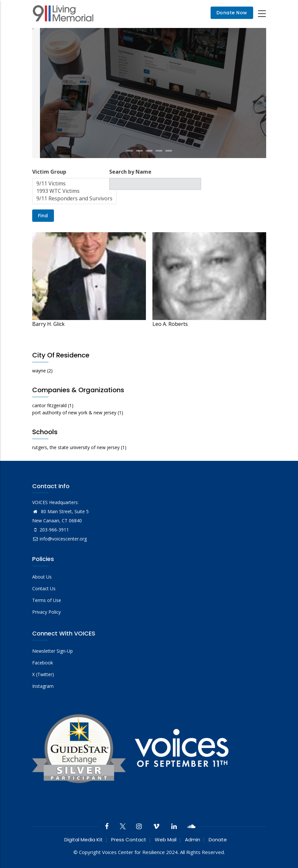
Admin (193, 840)
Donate (218, 840)
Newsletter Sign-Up (52, 651)
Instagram (43, 686)
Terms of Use (47, 600)
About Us (42, 577)
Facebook (43, 663)
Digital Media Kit (84, 840)
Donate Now (232, 13)
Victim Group (49, 172)
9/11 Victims (74, 184)
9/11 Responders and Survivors (74, 199)
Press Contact (129, 840)
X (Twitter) (43, 674)
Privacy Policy (46, 612)
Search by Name (130, 172)
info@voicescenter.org (59, 539)
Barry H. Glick (48, 324)
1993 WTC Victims (74, 191)
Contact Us (44, 588)
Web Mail (166, 840)
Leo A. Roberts (170, 324)
